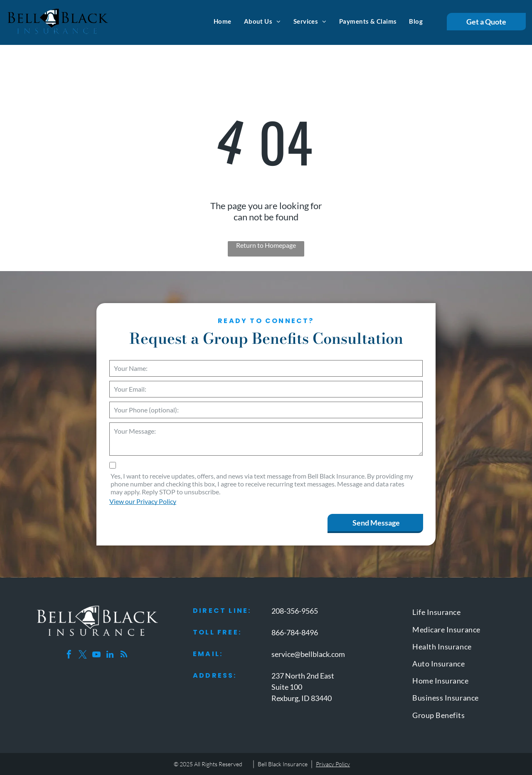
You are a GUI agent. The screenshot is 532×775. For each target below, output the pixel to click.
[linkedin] (110, 655)
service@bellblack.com (308, 654)
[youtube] (96, 655)
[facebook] (69, 655)
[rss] (124, 655)
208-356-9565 (295, 611)
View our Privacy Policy (143, 501)
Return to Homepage (266, 245)
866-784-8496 (295, 632)
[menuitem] (223, 21)
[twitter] (83, 655)
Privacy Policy (333, 764)
